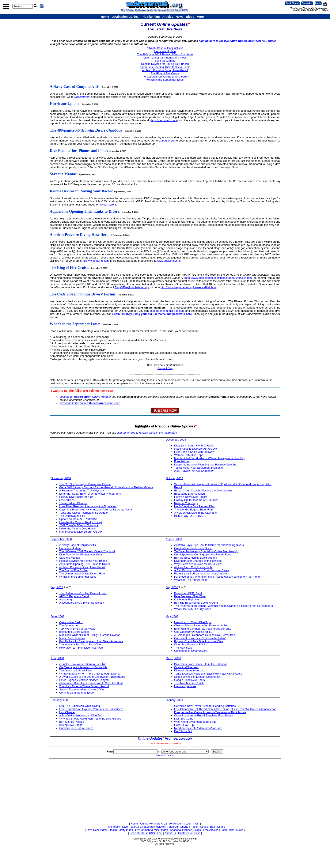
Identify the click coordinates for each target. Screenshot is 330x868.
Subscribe (307, 3)
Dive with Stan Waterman (190, 670)
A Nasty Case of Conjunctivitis (165, 48)
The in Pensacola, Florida (85, 484)
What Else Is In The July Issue (193, 609)
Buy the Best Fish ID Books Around (196, 558)
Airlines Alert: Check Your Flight (193, 567)
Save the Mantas (165, 61)
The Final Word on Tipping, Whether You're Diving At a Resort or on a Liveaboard (224, 606)
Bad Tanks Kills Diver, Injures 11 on (91, 641)
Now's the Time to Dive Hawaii (78, 529)
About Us (170, 833)
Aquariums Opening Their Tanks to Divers (165, 67)
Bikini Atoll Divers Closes (74, 632)
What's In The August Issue (191, 580)
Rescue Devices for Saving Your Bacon (165, 64)
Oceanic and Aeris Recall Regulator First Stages (204, 715)
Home (105, 17)
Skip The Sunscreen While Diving (79, 706)
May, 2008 (172, 616)
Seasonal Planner (181, 830)
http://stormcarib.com (164, 120)
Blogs (190, 17)
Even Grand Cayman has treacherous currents (203, 629)
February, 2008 (60, 700)
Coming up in (191, 651)
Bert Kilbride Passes (71, 722)
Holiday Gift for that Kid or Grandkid (196, 500)
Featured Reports (178, 827)
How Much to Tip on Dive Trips (193, 622)
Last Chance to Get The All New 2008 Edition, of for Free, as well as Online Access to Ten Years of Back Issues (225, 711)
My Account (176, 824)
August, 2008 (174, 539)
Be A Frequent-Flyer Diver (190, 596)
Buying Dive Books (71, 725)
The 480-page (165, 54)
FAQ (160, 833)
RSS (152, 833)
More (200, 17)
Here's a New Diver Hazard (191, 497)
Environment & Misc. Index (151, 830)
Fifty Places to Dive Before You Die (80, 532)
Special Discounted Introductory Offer (82, 689)
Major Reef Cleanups (72, 638)
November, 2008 (61, 478)
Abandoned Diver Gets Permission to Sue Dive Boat (91, 683)
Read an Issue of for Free (198, 728)
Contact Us (185, 833)
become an (67, 397)
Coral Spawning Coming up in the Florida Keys (203, 554)
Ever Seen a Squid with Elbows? (194, 452)
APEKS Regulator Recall (74, 596)
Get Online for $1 (193, 632)
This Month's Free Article (189, 683)
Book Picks (227, 830)
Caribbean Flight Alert (187, 599)
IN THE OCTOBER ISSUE (190, 516)
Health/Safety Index (121, 830)
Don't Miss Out (183, 731)
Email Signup (292, 3)
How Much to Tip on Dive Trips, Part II (82, 648)
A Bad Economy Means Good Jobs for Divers (202, 570)
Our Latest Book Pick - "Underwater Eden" (200, 638)
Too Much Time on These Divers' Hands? (84, 686)
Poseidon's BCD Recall (188, 593)
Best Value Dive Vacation (189, 494)
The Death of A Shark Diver (76, 670)
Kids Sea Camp (184, 719)
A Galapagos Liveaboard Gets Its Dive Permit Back (205, 635)
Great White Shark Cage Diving (193, 548)
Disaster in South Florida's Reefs (194, 446)
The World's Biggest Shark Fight (194, 510)
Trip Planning (150, 17)
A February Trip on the (81, 490)
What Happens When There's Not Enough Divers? (90, 674)
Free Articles (182, 461)
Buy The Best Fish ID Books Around (196, 603)
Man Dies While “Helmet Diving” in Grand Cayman (90, 635)
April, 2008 (57, 658)
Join (197, 824)
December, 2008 (176, 440)
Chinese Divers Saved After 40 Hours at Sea (201, 625)
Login (318, 3)
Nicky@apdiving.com (96, 261)
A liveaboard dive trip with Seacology (81, 603)
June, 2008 (57, 616)
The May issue (183, 648)
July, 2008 (57, 587)
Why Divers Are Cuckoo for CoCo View (198, 564)
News (180, 17)
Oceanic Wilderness (186, 667)
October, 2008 (174, 478)
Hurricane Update (165, 51)
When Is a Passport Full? (189, 644)
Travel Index (112, 827)
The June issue (68, 625)
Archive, (165, 738)
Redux (71, 622)
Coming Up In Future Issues (76, 728)
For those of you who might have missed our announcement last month (217, 577)
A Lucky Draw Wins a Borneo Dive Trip (83, 664)
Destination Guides (125, 17)
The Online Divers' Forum (165, 77)
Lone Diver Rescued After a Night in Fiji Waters (88, 506)
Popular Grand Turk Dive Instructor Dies (198, 641)
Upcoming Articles (185, 686)
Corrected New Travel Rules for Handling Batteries (205, 706)
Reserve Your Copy (186, 503)
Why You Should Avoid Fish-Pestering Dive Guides (90, 719)
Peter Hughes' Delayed (84, 680)
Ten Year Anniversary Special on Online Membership (206, 551)
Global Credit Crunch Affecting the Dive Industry (203, 490)
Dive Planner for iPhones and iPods (165, 58)
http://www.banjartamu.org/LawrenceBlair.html (189, 287)
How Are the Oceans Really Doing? (81, 522)
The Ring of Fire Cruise (165, 73)
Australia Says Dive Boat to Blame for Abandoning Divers (209, 545)
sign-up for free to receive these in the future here (147, 433)
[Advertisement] (165, 790)
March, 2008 (173, 658)
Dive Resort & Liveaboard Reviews (143, 827)
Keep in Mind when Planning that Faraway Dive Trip (206, 465)
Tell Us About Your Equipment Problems (198, 468)
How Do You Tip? (185, 725)
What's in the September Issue (165, 80)
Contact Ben (165, 368)
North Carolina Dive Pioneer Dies (194, 506)
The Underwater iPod (72, 516)
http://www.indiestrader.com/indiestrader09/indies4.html (219, 278)
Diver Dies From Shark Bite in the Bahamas (201, 664)
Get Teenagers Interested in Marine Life (83, 667)
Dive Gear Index (97, 830)
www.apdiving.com (168, 261)
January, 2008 (174, 700)
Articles (168, 17)
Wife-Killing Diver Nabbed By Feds (195, 722)
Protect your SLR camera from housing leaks (202, 573)
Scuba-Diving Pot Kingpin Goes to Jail (197, 677)
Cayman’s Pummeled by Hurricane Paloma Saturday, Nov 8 (95, 510)
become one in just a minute (167, 311)
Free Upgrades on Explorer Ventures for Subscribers (91, 709)
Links (197, 833)
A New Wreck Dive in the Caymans (195, 513)
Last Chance (67, 712)
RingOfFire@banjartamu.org (132, 287)
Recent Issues (199, 827)
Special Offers (138, 833)
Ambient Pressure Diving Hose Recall (165, 70)
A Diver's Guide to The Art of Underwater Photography (92, 677)
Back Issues (217, 827)
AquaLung (65, 599)
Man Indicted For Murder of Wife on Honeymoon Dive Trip (209, 458)
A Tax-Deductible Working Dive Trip (81, 715)
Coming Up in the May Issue (76, 693)
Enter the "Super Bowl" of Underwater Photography (90, 494)
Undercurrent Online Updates (257, 41)
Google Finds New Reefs (189, 680)
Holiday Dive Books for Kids (76, 497)
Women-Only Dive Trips (189, 455)
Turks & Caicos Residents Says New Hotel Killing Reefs (208, 674)
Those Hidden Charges (73, 503)
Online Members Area (153, 824)
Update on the (78, 519)
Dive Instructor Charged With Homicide (198, 561)
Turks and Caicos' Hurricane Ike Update (83, 513)
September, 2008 (61, 539)
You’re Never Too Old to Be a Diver (80, 644)
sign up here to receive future (219, 41)
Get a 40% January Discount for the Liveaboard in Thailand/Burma (106, 487)
